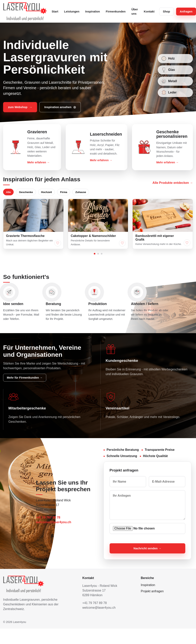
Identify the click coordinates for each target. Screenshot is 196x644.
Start (55, 12)
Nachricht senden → (147, 548)
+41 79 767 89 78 (48, 517)
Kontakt (149, 12)
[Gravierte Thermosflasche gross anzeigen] (33, 215)
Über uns (135, 12)
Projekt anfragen (152, 591)
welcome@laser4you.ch (54, 522)
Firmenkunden (116, 12)
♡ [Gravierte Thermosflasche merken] (58, 243)
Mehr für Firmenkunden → (25, 378)
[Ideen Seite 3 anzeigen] (102, 254)
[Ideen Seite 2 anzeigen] (98, 254)
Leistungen (72, 12)
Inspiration (93, 12)
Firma (64, 192)
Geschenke (26, 192)
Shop (166, 12)
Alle (8, 192)
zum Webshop (20, 107)
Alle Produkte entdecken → (173, 183)
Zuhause (81, 192)
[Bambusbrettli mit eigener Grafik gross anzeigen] (163, 215)
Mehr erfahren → (38, 162)
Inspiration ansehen (60, 107)
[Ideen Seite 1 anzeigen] (95, 254)
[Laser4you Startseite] (25, 12)
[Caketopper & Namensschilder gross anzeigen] (98, 215)
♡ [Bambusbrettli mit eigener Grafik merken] (187, 243)
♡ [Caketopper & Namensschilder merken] (122, 243)
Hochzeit (47, 192)
